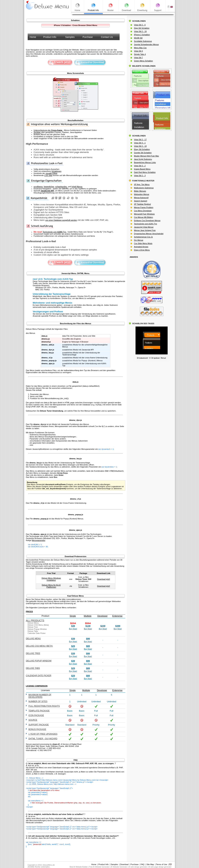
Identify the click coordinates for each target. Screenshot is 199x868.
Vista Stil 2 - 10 (140, 146)
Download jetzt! (104, 579)
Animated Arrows (141, 247)
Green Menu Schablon (143, 61)
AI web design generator (138, 867)
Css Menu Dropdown (143, 211)
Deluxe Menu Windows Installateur (51, 579)
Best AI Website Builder (79, 867)
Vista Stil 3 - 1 (140, 143)
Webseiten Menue (142, 194)
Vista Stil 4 (139, 51)
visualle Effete (51, 173)
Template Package (39, 711)
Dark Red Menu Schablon (145, 172)
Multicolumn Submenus (144, 188)
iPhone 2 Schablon (142, 35)
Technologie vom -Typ (55, 232)
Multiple (88, 616)
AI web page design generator (160, 867)
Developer (103, 616)
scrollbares (38, 187)
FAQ (142, 864)
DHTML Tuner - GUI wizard (43, 739)
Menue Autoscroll (141, 198)
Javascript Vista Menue (144, 227)
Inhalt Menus (77, 187)
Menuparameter (38, 540)
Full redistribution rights (44, 706)
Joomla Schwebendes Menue (146, 44)
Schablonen (56, 171)
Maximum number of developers (40, 696)
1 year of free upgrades (43, 734)
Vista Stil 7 (139, 58)
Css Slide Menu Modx (143, 243)
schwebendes (61, 187)
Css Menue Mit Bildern (144, 217)
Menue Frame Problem (144, 207)
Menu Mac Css (140, 48)
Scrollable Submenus (143, 41)
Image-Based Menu (142, 169)
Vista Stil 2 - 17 (140, 140)
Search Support (141, 201)
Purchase (135, 864)
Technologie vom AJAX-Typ (146, 224)
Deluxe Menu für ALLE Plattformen (51, 586)
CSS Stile (48, 175)
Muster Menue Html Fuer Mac (147, 156)
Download (124, 864)
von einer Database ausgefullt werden (61, 220)
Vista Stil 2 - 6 (140, 25)
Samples (114, 864)
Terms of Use (162, 864)
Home (94, 864)
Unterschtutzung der (48, 130)
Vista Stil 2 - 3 (140, 176)
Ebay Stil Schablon (142, 149)
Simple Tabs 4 (140, 54)
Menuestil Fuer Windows (144, 214)
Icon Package (36, 715)
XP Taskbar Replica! (143, 204)
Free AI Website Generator (99, 867)
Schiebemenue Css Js (143, 237)
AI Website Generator (119, 867)
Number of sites (38, 701)
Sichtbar (37, 132)
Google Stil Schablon (143, 153)
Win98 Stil (138, 38)
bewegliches (49, 187)
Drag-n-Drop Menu (142, 250)
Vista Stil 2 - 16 (140, 31)
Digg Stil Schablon (142, 28)
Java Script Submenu (143, 159)
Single (73, 616)
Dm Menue (139, 240)
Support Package (39, 725)
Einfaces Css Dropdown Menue (147, 220)
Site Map (150, 864)
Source (33, 720)
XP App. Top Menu (142, 184)
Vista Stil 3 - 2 (140, 166)
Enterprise (117, 616)
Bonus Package (37, 729)
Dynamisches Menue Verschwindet (149, 234)
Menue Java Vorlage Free (145, 230)
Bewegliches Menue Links (145, 162)
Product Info (104, 864)
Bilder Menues (140, 191)
